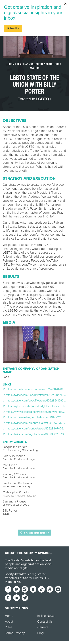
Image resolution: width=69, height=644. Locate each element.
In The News (46, 616)
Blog (40, 633)
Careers (43, 627)
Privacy (20, 633)
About (9, 622)
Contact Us (45, 622)
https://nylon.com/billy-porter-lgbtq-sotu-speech (34, 406)
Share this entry (34, 533)
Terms (9, 633)
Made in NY (13, 582)
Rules (9, 627)
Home (9, 616)
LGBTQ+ (44, 99)
